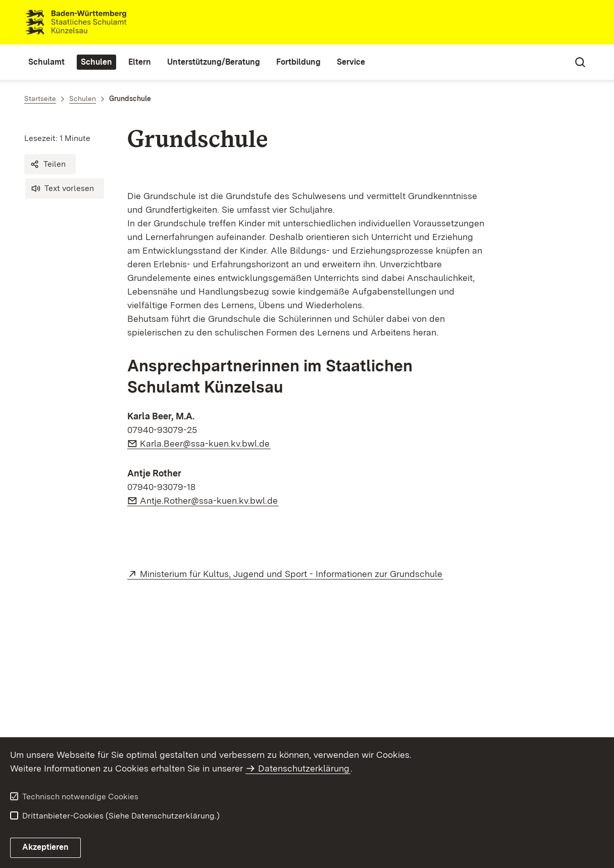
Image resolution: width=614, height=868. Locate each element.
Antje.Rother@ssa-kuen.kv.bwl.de (209, 500)
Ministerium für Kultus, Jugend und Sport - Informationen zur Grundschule (292, 574)
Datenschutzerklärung (304, 768)
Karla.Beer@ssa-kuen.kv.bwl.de (205, 443)
